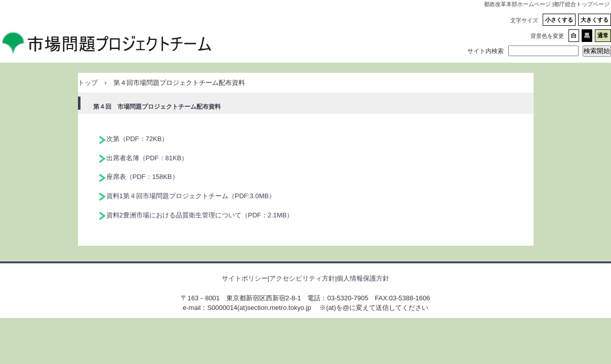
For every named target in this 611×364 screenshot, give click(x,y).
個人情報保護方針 (363, 278)
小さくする (559, 20)
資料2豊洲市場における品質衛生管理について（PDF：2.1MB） (200, 215)
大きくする (595, 20)
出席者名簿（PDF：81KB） (147, 158)
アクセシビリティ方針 (302, 278)
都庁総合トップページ (582, 4)
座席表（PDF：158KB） (142, 177)
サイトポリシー (245, 278)
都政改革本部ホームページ (517, 4)
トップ (88, 83)
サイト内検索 (485, 51)
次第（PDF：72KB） (137, 139)
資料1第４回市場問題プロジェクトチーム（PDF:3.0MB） (191, 196)
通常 (603, 35)
